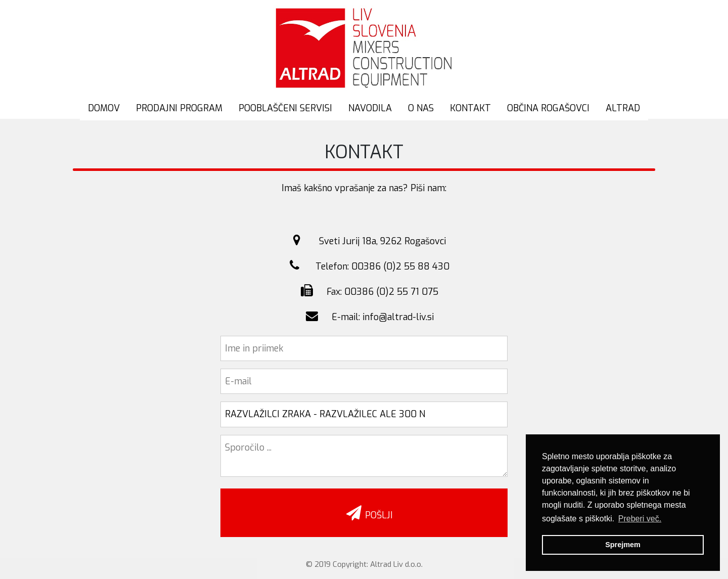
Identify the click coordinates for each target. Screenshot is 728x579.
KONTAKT (470, 108)
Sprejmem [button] (623, 545)
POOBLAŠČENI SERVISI (285, 108)
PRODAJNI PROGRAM (179, 108)
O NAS (421, 108)
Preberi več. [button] (640, 519)
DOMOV (104, 108)
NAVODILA (370, 108)
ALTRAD (623, 108)
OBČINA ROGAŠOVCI (548, 108)
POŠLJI (365, 513)
